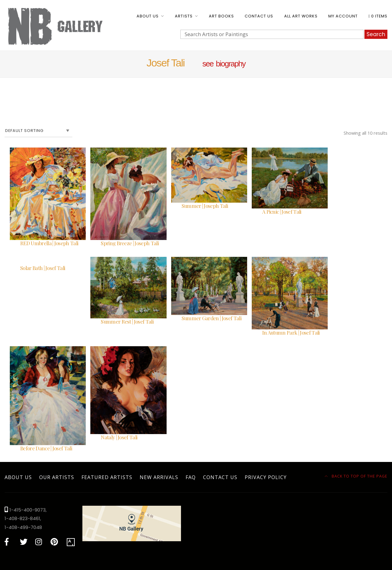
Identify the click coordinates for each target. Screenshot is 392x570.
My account (343, 16)
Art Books (221, 16)
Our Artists (57, 477)
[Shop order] (38, 131)
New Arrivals (159, 477)
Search (376, 34)
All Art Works (301, 16)
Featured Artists (107, 477)
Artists (184, 16)
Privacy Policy (266, 477)
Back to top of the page (356, 476)
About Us (148, 16)
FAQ (191, 477)
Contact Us (259, 16)
